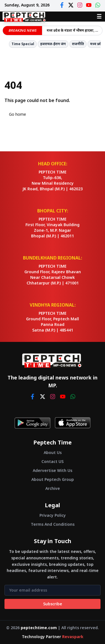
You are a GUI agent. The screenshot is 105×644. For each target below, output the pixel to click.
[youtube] (63, 397)
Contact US (53, 461)
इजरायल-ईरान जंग (53, 44)
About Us (53, 452)
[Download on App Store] (73, 423)
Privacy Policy (53, 515)
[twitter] (43, 397)
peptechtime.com (39, 628)
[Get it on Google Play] (32, 423)
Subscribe (53, 604)
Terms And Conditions (53, 524)
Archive (53, 488)
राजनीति (78, 44)
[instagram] (53, 397)
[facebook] (32, 397)
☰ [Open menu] (99, 16)
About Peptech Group (53, 479)
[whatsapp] (73, 397)
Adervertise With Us (53, 470)
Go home (17, 114)
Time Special (23, 44)
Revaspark (73, 637)
